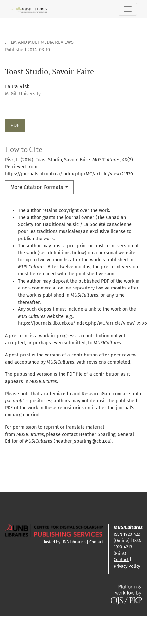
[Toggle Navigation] (128, 9)
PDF (15, 125)
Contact (96, 542)
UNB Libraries (73, 542)
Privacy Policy (127, 566)
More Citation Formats (37, 187)
